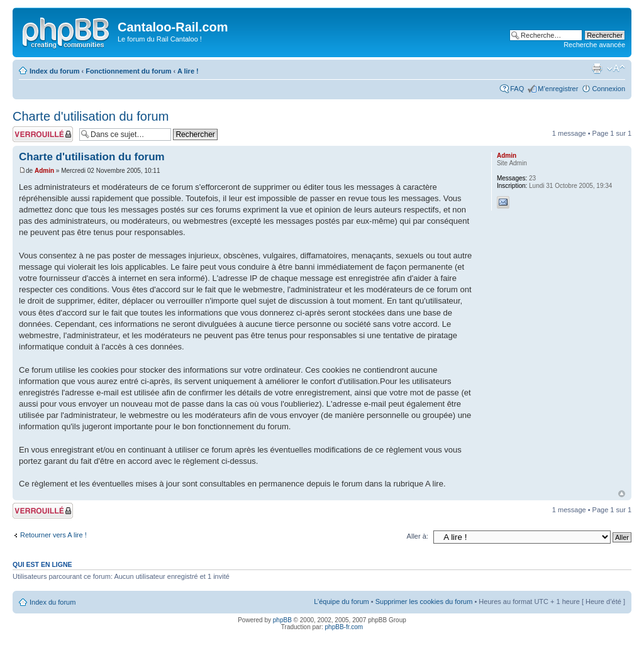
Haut (622, 494)
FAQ (517, 89)
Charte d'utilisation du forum (91, 116)
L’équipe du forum (341, 601)
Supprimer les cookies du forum (424, 601)
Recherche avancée (594, 45)
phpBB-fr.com (344, 627)
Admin (44, 171)
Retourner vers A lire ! (53, 535)
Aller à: (418, 536)
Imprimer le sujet (597, 69)
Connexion (608, 89)
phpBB (282, 620)
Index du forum (54, 71)
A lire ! (188, 71)
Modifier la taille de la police (616, 69)
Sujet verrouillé (43, 134)
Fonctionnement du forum (128, 71)
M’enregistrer (558, 89)
